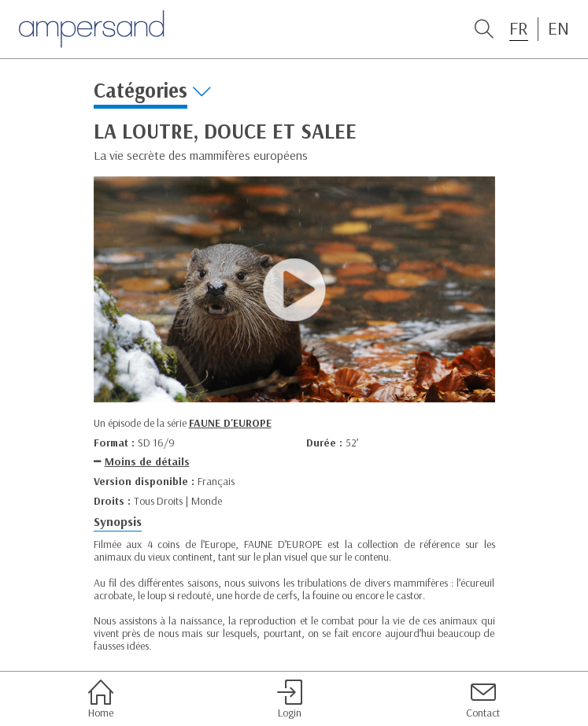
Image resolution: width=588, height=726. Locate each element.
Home (101, 699)
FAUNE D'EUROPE (230, 423)
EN (558, 28)
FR (519, 28)
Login (290, 699)
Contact (483, 699)
